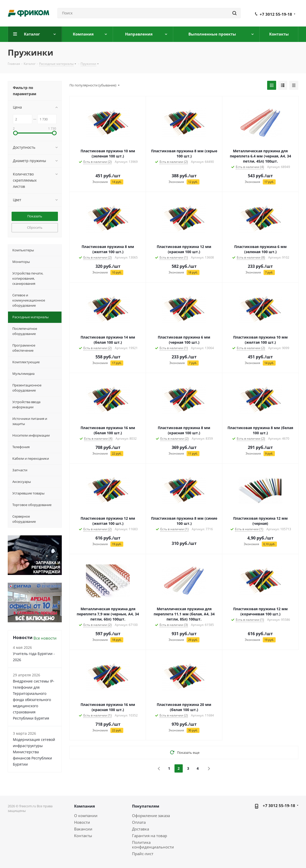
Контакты (83, 836)
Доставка (141, 829)
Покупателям (146, 806)
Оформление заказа (151, 816)
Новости (82, 822)
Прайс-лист (143, 854)
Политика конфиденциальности (153, 845)
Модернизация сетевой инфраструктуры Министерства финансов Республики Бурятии (34, 752)
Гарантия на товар (150, 836)
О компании (86, 816)
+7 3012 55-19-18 (276, 14)
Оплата (139, 822)
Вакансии (83, 829)
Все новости (45, 638)
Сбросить (35, 227)
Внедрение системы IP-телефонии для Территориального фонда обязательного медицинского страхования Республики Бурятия (34, 700)
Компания (85, 806)
